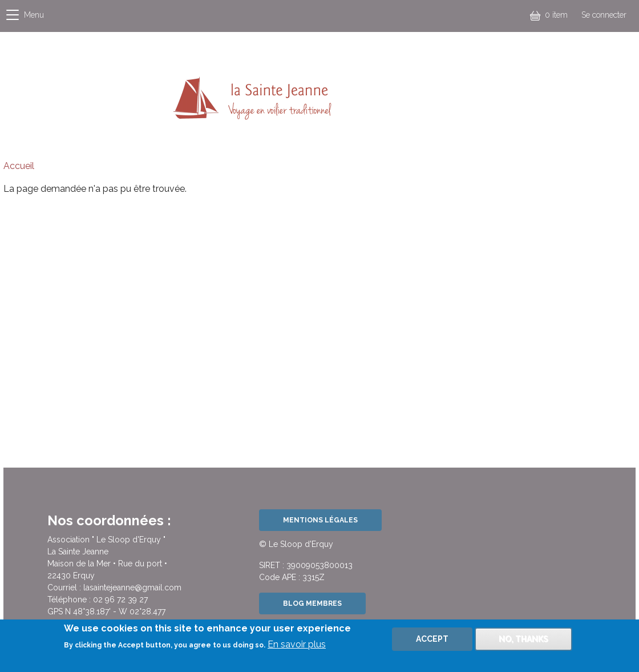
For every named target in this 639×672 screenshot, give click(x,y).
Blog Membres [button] (312, 603)
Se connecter (604, 15)
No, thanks (523, 643)
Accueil (19, 166)
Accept (432, 643)
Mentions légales (320, 520)
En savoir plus (297, 649)
